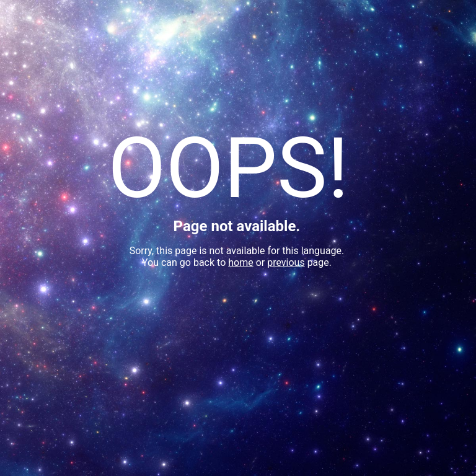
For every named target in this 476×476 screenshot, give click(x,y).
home (240, 262)
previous (286, 262)
